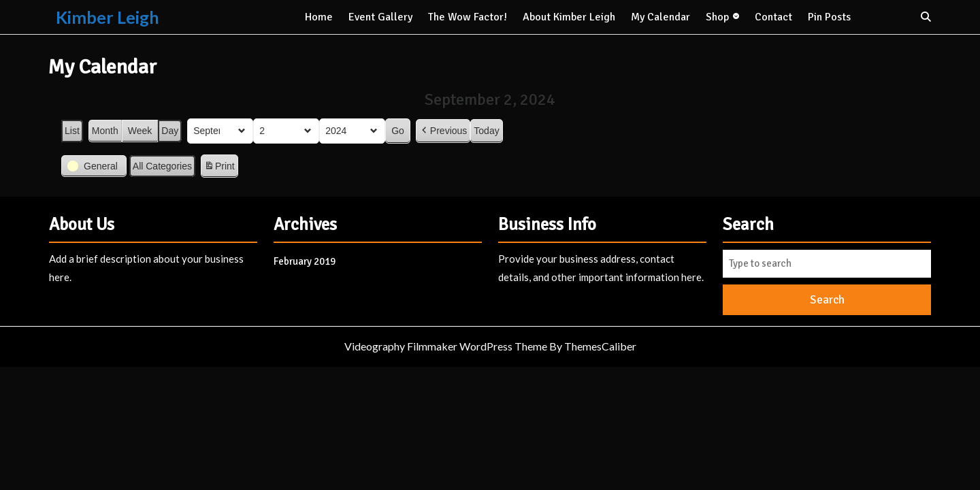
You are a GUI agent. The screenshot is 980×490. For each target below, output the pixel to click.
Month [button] (105, 131)
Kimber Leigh (108, 17)
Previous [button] (443, 131)
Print (219, 168)
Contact (773, 17)
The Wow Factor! (468, 17)
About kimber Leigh (569, 17)
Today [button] (486, 131)
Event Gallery (380, 17)
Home (319, 17)
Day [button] (170, 131)
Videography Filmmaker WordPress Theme (446, 346)
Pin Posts (829, 17)
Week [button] (140, 131)
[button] (94, 166)
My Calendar (660, 17)
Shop (717, 17)
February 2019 (305, 261)
